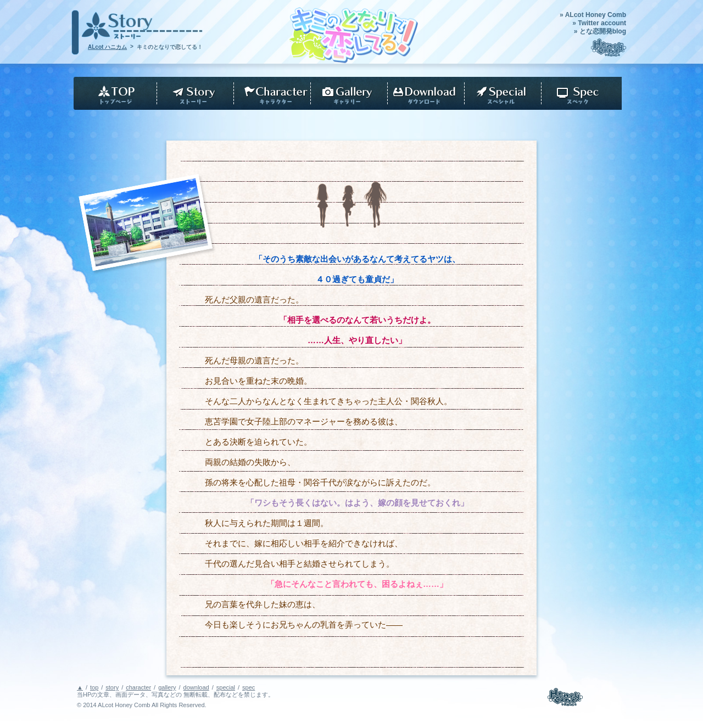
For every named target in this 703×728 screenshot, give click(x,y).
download (423, 93)
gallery (347, 93)
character (270, 93)
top (113, 93)
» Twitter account (599, 23)
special (226, 687)
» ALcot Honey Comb (593, 15)
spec (580, 93)
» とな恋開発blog (600, 31)
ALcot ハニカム (107, 47)
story (193, 93)
